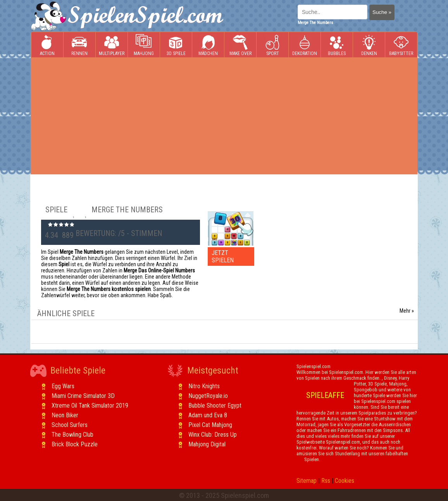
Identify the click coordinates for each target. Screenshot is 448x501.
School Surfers (70, 425)
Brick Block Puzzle (75, 444)
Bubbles (337, 45)
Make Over (240, 45)
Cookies (345, 481)
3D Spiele (176, 45)
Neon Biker (65, 415)
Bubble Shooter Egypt (215, 405)
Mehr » (407, 311)
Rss (326, 481)
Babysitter (401, 45)
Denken (369, 45)
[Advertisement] (224, 116)
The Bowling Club (72, 435)
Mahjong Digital (207, 444)
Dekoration (305, 45)
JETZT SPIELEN (223, 257)
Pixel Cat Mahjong (210, 425)
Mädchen (208, 45)
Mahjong (144, 45)
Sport (272, 45)
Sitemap (307, 481)
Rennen (79, 45)
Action (47, 45)
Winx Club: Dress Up (213, 435)
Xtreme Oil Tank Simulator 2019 (90, 405)
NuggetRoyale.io (208, 396)
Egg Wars (63, 386)
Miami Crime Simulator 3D (83, 396)
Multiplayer (112, 45)
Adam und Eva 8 (208, 415)
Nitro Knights (204, 386)
